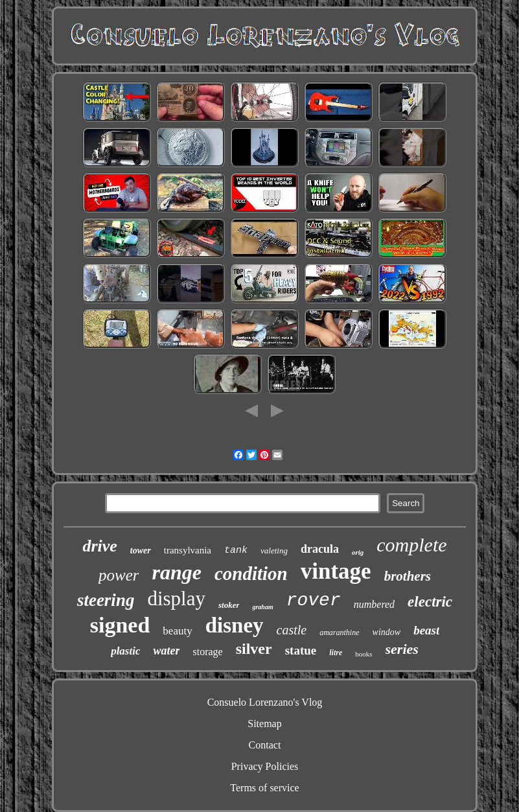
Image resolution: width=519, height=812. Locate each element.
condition (251, 574)
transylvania (188, 550)
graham (262, 607)
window (387, 632)
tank (236, 551)
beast (426, 630)
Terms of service (264, 788)
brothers (408, 576)
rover (314, 600)
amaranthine (339, 632)
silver (254, 649)
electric (430, 602)
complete (411, 545)
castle (292, 630)
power (119, 575)
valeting (274, 551)
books (363, 654)
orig (358, 552)
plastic (125, 651)
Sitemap (264, 724)
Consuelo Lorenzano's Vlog (265, 702)
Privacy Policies (265, 766)
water (166, 651)
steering (106, 600)
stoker (229, 605)
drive (99, 546)
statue (301, 650)
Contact (265, 745)
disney (235, 625)
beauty (177, 631)
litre (336, 653)
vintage (336, 571)
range (176, 572)
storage (207, 652)
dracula (320, 549)
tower (141, 551)
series (402, 649)
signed (120, 625)
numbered (374, 604)
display (176, 598)
